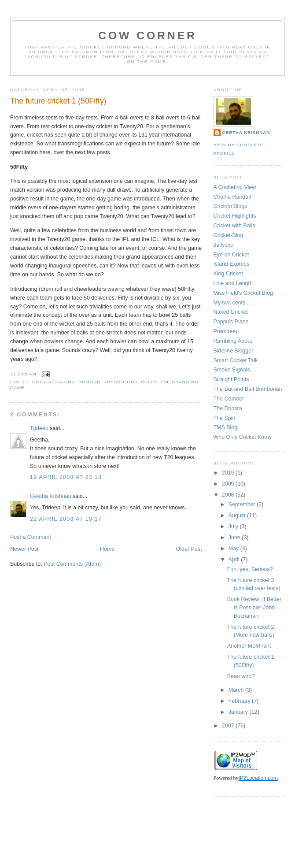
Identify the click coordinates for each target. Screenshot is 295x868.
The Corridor (229, 399)
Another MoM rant (249, 646)
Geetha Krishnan (51, 496)
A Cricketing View (235, 187)
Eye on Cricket (231, 255)
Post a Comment (31, 537)
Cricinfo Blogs (230, 206)
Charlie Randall (232, 197)
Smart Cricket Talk (236, 360)
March (237, 690)
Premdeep (226, 331)
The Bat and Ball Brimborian (248, 389)
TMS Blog (226, 427)
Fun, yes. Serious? (250, 569)
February (240, 701)
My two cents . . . (234, 303)
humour (89, 382)
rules (149, 382)
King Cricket (228, 274)
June (235, 538)
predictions (120, 382)
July (234, 527)
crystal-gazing (54, 382)
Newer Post (24, 549)
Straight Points (231, 379)
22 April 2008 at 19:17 (66, 519)
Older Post (189, 549)
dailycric (223, 245)
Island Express (232, 264)
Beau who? (241, 676)
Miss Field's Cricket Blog (243, 293)
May (234, 549)
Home (107, 549)
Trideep (39, 428)
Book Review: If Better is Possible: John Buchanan (254, 607)
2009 (229, 484)
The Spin (225, 418)
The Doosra (228, 408)
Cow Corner (147, 35)
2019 (229, 473)
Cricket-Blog (229, 235)
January (239, 712)
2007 (229, 726)
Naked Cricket (231, 312)
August (238, 516)
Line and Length (233, 283)
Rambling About (233, 341)
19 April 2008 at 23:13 (66, 477)
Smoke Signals (232, 370)
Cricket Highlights (235, 216)
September (243, 504)
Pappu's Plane (231, 322)
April (235, 560)
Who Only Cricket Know (243, 437)
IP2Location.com (258, 778)
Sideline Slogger (234, 351)
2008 (229, 495)
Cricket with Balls (234, 226)
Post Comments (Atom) (72, 564)
